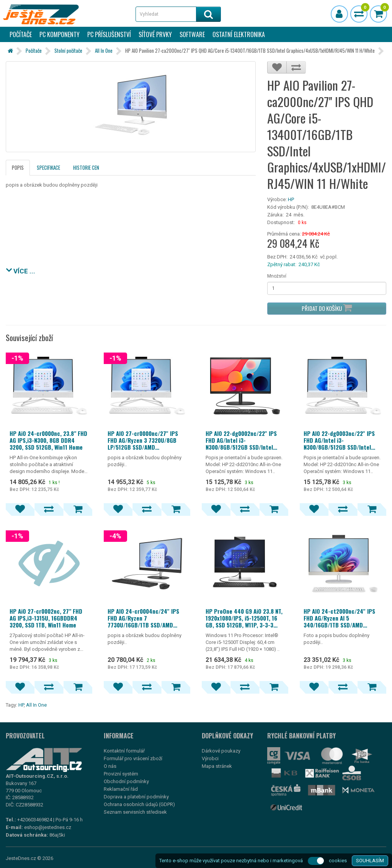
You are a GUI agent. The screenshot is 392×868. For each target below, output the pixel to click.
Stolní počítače (68, 50)
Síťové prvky (155, 34)
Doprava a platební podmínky (136, 797)
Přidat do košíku (327, 308)
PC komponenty (60, 34)
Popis (18, 167)
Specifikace (48, 167)
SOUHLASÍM (370, 861)
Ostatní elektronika (239, 34)
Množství (277, 276)
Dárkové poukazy (221, 751)
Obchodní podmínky (126, 781)
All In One (104, 50)
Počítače (21, 34)
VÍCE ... (20, 270)
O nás (110, 766)
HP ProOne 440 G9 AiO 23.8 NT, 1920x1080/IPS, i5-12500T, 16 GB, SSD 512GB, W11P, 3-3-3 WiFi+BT (244, 618)
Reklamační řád (121, 789)
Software (192, 34)
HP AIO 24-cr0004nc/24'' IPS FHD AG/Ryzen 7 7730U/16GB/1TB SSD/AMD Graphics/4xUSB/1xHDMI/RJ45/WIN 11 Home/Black (147, 618)
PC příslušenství (109, 34)
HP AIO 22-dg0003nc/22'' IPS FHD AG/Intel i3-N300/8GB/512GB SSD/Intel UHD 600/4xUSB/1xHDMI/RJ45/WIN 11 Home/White (343, 440)
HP (291, 199)
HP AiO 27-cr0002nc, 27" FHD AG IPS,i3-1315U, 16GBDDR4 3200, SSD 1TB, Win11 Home (46, 618)
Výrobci (210, 758)
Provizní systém (121, 774)
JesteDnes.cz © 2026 (29, 858)
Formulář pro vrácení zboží (133, 758)
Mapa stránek (217, 766)
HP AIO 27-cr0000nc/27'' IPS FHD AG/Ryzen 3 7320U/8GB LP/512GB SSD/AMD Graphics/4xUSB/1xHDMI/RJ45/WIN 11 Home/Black (147, 440)
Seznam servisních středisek (135, 812)
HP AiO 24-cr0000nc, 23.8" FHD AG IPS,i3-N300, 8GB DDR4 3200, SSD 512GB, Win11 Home (48, 440)
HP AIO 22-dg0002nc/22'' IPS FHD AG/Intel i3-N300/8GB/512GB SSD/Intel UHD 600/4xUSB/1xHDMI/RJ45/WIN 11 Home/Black (245, 440)
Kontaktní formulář (124, 751)
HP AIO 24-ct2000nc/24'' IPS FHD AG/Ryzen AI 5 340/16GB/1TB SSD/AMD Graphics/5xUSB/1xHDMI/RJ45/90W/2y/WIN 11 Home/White (343, 618)
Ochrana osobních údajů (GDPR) (139, 804)
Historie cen (86, 167)
